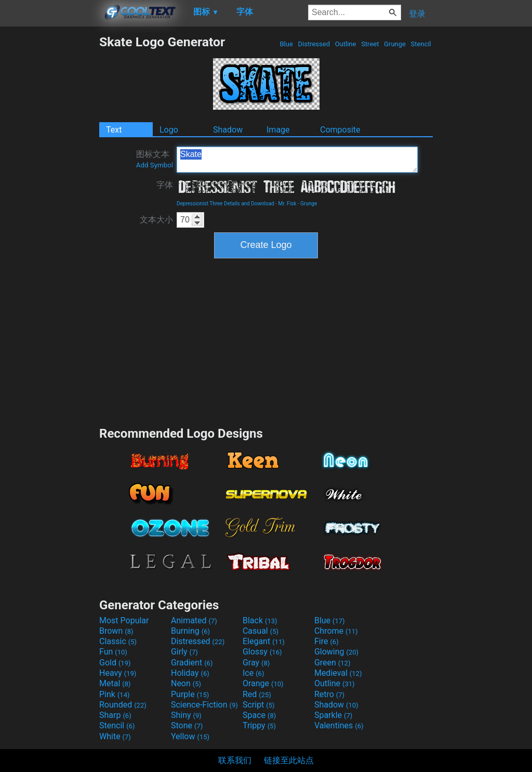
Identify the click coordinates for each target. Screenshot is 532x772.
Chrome (336, 631)
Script (259, 705)
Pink (115, 694)
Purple (190, 694)
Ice (253, 673)
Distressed (314, 44)
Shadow (228, 130)
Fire (327, 641)
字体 (165, 185)
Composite (340, 130)
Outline (345, 44)
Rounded (123, 705)
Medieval (338, 673)
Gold (115, 663)
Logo (169, 130)
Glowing (336, 652)
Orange (263, 683)
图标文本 (155, 159)
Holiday (190, 673)
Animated (194, 620)
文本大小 (156, 220)
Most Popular (124, 620)
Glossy (262, 652)
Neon (186, 683)
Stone (187, 725)
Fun (113, 652)
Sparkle (333, 715)
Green (332, 663)
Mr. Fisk (287, 204)
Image (278, 130)
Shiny (186, 715)
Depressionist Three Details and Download (225, 204)
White (115, 736)
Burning (190, 631)
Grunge (395, 44)
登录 (417, 14)
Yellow (190, 736)
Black (260, 620)
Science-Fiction (204, 705)
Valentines (339, 725)
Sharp (115, 715)
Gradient (192, 663)
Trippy (259, 725)
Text (114, 130)
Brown (116, 631)
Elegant (264, 641)
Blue (286, 44)
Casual (261, 631)
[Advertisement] (49, 190)
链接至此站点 (289, 760)
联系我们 (235, 760)
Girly (184, 652)
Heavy (118, 673)
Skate (297, 160)
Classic (118, 641)
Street (370, 44)
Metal (115, 683)
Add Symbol (155, 165)
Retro (329, 694)
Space (259, 715)
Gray (256, 663)
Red (257, 694)
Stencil (421, 44)
